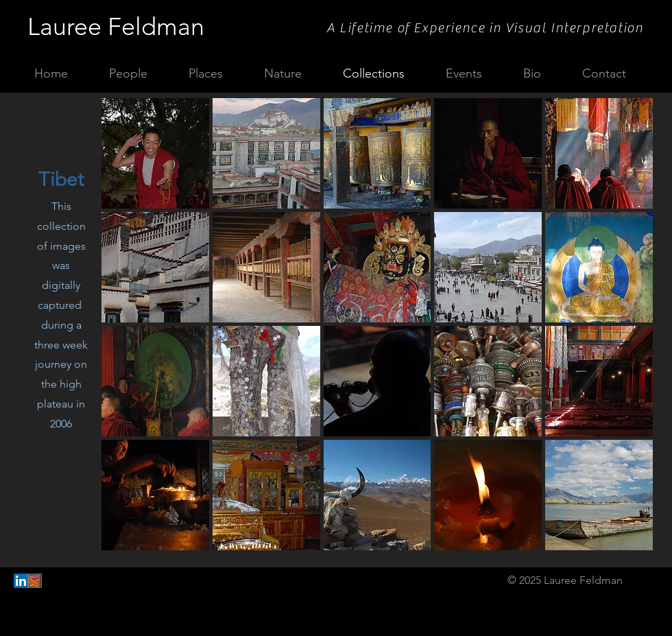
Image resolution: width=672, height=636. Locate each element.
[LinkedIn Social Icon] (21, 581)
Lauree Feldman (116, 26)
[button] (155, 153)
